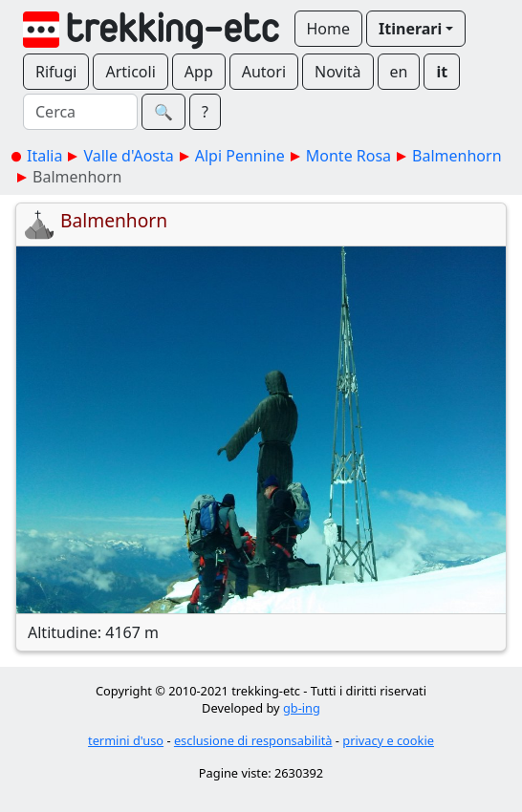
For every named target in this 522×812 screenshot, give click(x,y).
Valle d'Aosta (128, 156)
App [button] (199, 72)
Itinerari (410, 29)
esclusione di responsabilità (253, 740)
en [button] (399, 72)
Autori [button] (264, 72)
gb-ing (302, 708)
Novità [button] (338, 72)
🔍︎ (163, 112)
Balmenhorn (457, 156)
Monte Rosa (348, 156)
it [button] (442, 72)
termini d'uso (126, 740)
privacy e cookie (388, 740)
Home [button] (329, 29)
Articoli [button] (130, 72)
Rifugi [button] (56, 72)
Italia (44, 156)
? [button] (205, 112)
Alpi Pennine (240, 156)
